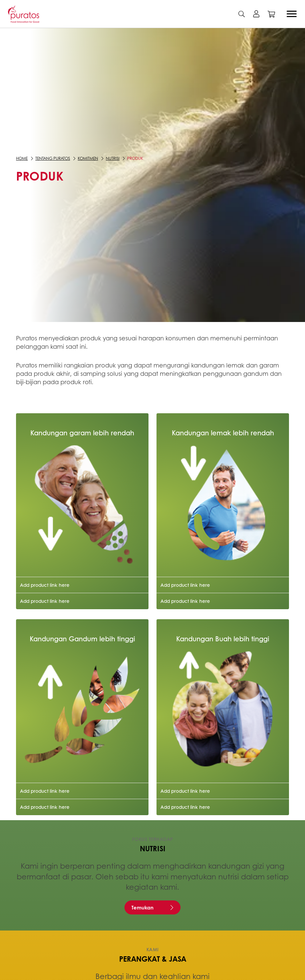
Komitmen (88, 158)
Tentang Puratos (53, 158)
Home (22, 158)
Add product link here (45, 585)
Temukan (142, 907)
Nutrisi (113, 158)
